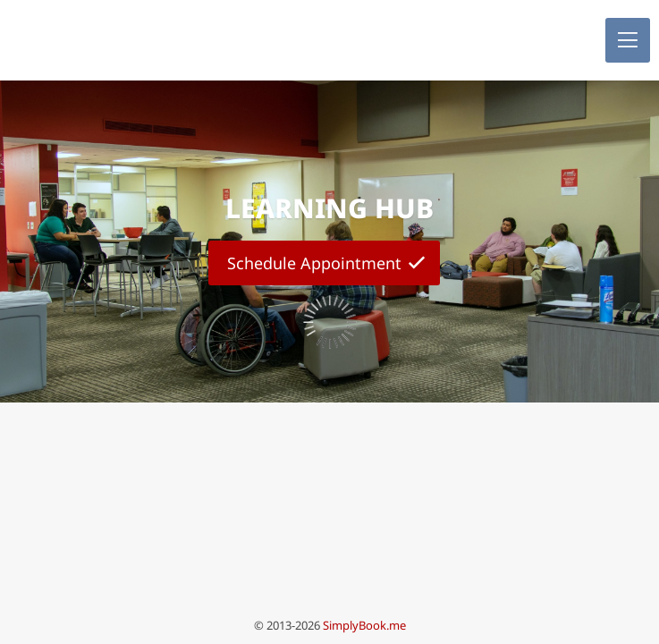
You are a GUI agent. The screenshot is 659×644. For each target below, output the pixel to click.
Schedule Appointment (314, 263)
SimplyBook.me (364, 625)
